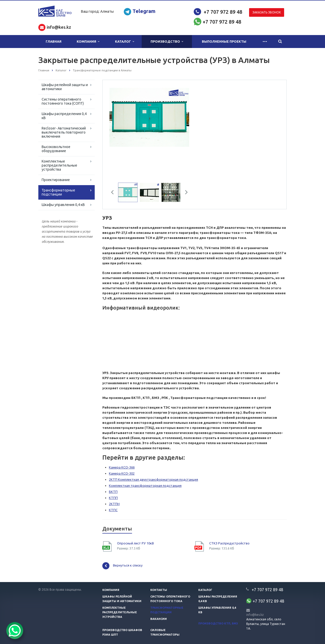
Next (185, 193)
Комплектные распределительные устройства (59, 165)
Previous (114, 193)
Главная (54, 41)
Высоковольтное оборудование (56, 149)
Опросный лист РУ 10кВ (135, 543)
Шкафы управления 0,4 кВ (63, 205)
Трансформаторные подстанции (58, 192)
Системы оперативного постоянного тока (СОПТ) (63, 101)
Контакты (159, 590)
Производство (167, 42)
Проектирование (56, 180)
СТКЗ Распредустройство (229, 543)
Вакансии (159, 619)
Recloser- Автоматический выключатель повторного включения (64, 132)
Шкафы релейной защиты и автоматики (65, 87)
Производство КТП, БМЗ (218, 623)
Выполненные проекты (224, 41)
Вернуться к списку (122, 566)
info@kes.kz (255, 615)
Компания (88, 42)
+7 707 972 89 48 (223, 12)
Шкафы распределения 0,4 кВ (64, 116)
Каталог (125, 42)
